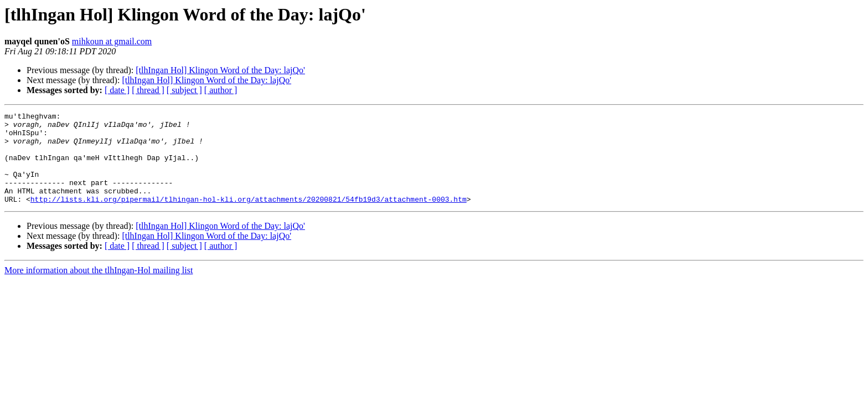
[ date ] (117, 90)
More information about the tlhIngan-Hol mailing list (99, 288)
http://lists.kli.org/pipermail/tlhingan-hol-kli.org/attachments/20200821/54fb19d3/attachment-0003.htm (249, 217)
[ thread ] (148, 90)
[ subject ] (184, 90)
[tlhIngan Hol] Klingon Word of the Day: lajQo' (220, 70)
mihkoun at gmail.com (112, 41)
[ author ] (221, 90)
